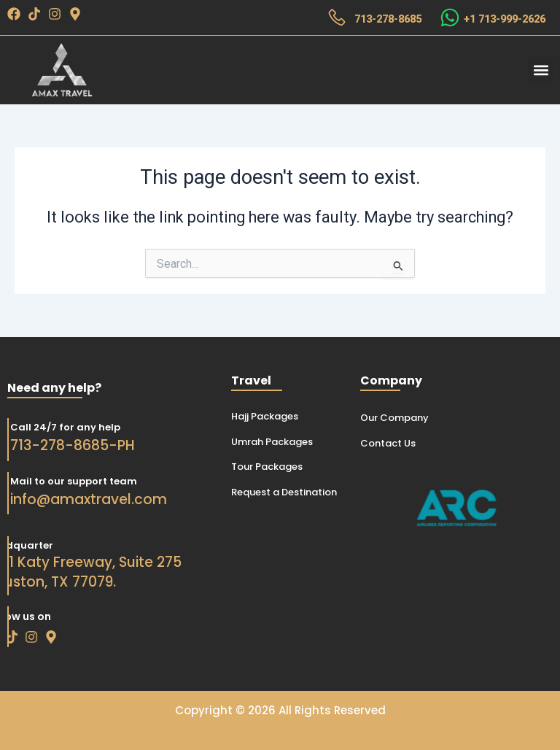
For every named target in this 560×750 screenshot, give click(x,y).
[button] (541, 70)
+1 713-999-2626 (505, 19)
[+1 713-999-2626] (450, 18)
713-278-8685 (388, 19)
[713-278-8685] (337, 18)
